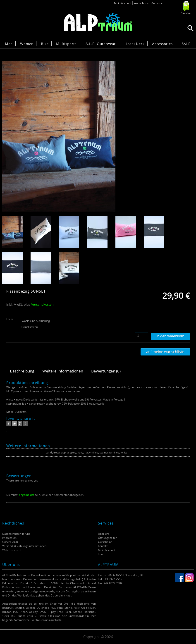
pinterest (20, 423)
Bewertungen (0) (106, 371)
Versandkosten (42, 304)
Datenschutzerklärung (16, 534)
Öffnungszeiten (108, 538)
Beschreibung (22, 371)
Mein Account (123, 3)
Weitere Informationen (63, 371)
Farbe (10, 319)
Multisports (66, 44)
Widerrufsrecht (12, 550)
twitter (14, 423)
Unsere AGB (10, 542)
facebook (9, 423)
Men (9, 44)
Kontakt (103, 546)
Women (27, 44)
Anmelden (158, 3)
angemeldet (27, 495)
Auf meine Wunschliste (165, 352)
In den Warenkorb (170, 336)
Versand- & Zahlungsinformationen (24, 546)
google (26, 423)
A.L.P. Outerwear (101, 44)
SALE (186, 44)
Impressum (9, 538)
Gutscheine (105, 542)
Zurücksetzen (29, 327)
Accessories (162, 44)
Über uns (104, 534)
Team (102, 554)
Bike (45, 44)
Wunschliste (141, 3)
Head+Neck (135, 44)
